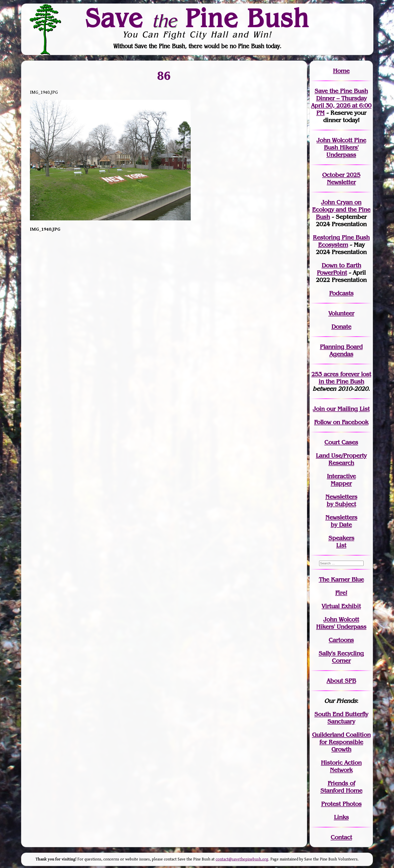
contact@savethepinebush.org (242, 859)
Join (319, 409)
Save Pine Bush (197, 18)
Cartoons (341, 640)
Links (341, 817)
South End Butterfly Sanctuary (341, 718)
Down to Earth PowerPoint (339, 269)
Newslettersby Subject (341, 500)
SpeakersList (341, 542)
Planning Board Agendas (341, 350)
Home (341, 71)
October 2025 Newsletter (341, 178)
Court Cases (341, 442)
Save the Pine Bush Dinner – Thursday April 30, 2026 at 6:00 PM (341, 102)
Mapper (341, 483)
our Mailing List (347, 409)
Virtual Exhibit (341, 606)
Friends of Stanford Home (341, 787)
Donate (341, 327)
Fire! (341, 593)
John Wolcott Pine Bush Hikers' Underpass (341, 147)
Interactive (341, 476)
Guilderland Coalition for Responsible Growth (341, 742)
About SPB (341, 681)
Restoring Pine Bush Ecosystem (341, 241)
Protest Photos (341, 804)
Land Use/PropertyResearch (341, 459)
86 (164, 75)
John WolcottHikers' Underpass (341, 623)
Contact (341, 837)
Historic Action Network (341, 766)
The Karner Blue (341, 579)
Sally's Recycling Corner (341, 657)
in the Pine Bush (345, 378)
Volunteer (341, 313)
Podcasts (341, 293)
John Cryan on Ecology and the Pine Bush (341, 209)
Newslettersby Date (341, 521)
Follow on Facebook (341, 422)
